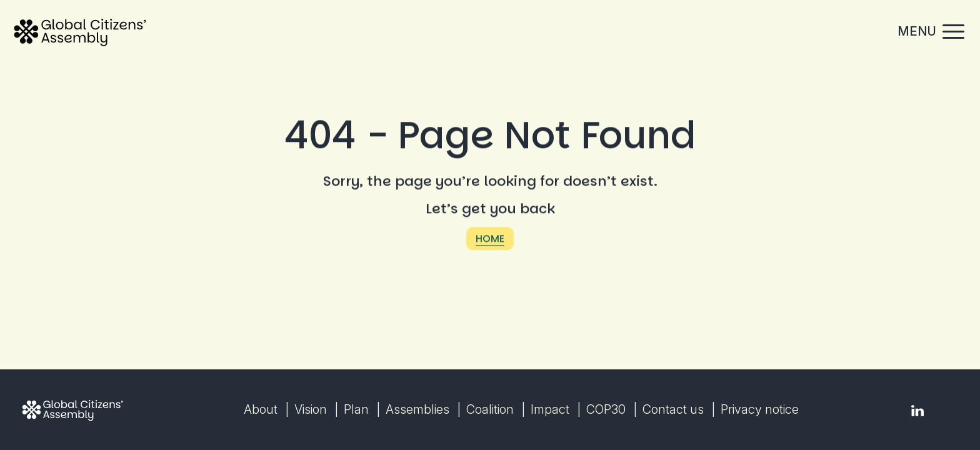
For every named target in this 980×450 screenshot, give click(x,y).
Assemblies (417, 409)
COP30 (606, 409)
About (261, 409)
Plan (356, 409)
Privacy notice (760, 409)
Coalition (490, 409)
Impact (550, 409)
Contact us (673, 409)
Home (490, 240)
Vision (311, 409)
